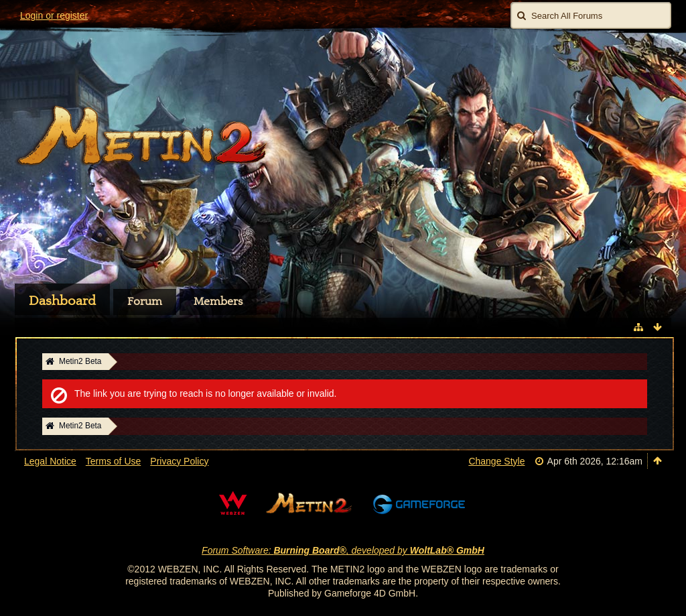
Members (218, 302)
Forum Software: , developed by (343, 550)
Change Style (496, 461)
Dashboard (62, 301)
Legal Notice (50, 461)
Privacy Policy (179, 461)
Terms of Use (113, 461)
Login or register (54, 15)
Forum (145, 302)
